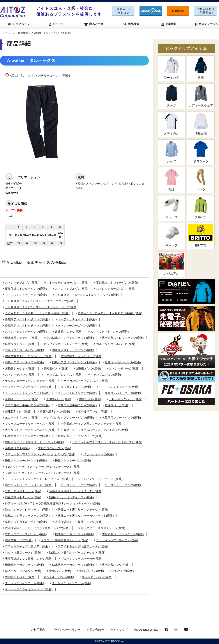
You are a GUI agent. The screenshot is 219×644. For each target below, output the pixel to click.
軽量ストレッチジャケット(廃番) (26, 460)
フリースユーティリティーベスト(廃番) (30, 424)
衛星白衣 (201, 124)
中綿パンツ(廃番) (60, 571)
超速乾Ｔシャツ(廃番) (69, 332)
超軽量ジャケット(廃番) (20, 368)
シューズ (172, 208)
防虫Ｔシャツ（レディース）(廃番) (27, 510)
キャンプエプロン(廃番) (106, 375)
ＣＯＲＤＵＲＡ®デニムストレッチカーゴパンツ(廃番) (40, 301)
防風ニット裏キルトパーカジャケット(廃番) (86, 516)
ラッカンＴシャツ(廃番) (76, 387)
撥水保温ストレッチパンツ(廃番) (73, 350)
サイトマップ (119, 630)
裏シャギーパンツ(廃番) (59, 577)
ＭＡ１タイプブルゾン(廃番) (23, 571)
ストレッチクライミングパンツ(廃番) (29, 589)
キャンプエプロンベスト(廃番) (63, 375)
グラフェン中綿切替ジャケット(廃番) (64, 540)
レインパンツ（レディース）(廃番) (100, 479)
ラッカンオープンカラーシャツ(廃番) (29, 387)
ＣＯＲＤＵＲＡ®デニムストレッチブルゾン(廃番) (87, 295)
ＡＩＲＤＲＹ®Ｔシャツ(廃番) (109, 332)
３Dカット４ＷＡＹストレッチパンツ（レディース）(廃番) (43, 473)
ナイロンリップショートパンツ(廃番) (70, 418)
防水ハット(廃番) (90, 399)
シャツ (172, 152)
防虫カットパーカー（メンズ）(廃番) (29, 485)
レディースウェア (201, 96)
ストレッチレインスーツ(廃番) (118, 387)
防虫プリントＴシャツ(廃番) (23, 497)
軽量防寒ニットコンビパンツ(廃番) (27, 436)
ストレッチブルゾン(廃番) (22, 283)
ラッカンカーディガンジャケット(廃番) (30, 381)
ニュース (56, 24)
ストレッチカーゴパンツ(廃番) (116, 289)
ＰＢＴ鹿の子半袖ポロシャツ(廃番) (27, 405)
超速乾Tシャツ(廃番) (18, 411)
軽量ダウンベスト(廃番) (20, 344)
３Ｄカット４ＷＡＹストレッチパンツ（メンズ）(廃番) (40, 454)
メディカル (172, 124)
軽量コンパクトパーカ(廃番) (123, 362)
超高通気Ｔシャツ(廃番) (93, 411)
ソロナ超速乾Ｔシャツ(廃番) (23, 491)
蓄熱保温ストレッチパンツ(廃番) (117, 283)
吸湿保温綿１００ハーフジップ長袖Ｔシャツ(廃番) (37, 528)
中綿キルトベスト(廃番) (20, 577)
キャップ (172, 236)
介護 (172, 180)
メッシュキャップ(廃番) (99, 454)
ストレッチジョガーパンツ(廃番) (67, 283)
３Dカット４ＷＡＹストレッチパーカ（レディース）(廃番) (43, 467)
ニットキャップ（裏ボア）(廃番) (117, 540)
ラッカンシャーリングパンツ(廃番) (86, 381)
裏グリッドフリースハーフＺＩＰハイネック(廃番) (96, 430)
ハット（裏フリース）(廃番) (23, 553)
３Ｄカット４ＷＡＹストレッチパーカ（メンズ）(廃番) (107, 442)
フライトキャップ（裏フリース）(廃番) (83, 546)
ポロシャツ (201, 152)
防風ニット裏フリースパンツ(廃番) (27, 516)
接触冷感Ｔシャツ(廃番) (55, 411)
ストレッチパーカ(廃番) (124, 368)
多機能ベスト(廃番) (17, 448)
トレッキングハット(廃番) (126, 399)
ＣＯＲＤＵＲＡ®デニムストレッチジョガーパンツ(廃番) (41, 307)
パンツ (201, 180)
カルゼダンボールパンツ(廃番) (25, 350)
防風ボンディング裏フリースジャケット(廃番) (93, 424)
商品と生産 (94, 24)
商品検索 (131, 24)
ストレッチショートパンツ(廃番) (26, 295)
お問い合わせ (95, 630)
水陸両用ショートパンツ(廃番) (121, 418)
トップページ (19, 24)
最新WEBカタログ (123, 11)
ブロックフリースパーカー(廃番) (26, 534)
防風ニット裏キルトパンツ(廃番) (26, 522)
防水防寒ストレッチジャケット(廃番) (70, 338)
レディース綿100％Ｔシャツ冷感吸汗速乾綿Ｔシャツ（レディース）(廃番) (52, 503)
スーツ (172, 96)
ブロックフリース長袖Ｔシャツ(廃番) (102, 528)
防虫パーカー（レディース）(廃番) (72, 497)
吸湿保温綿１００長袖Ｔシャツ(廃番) (79, 522)
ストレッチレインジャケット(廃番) (27, 393)
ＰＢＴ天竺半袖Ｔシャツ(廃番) (77, 405)
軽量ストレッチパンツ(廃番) (73, 460)
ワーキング (172, 68)
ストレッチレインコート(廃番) (25, 583)
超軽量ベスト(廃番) (56, 368)
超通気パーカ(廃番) (59, 399)
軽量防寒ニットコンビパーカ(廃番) (80, 436)
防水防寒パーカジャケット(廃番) (123, 534)
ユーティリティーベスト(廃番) (77, 319)
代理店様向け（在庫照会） (205, 11)
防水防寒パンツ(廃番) (19, 540)
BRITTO (201, 236)
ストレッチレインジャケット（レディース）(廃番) (37, 479)
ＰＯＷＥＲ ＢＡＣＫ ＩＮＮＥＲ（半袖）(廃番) (110, 313)
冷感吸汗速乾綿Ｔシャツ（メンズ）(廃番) (76, 491)
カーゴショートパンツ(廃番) (79, 485)
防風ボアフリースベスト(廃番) (25, 362)
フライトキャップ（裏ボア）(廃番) (27, 546)
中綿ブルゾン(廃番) (91, 571)
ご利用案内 (38, 630)
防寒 (201, 68)
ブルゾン (201, 208)
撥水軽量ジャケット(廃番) (22, 338)
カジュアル (172, 264)
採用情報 (178, 11)
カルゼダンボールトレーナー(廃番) (66, 344)
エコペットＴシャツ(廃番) (22, 418)
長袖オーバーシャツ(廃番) (22, 399)
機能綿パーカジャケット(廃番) (74, 534)
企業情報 (169, 24)
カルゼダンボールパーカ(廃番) (116, 344)
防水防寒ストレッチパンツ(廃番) (123, 338)
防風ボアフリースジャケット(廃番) (74, 362)
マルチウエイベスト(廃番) (55, 448)
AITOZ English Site (146, 630)
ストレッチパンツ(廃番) (20, 375)
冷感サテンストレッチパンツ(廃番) (27, 319)
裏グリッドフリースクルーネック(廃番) (30, 430)
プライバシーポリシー (66, 630)
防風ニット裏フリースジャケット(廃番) (83, 510)
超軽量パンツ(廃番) (89, 368)
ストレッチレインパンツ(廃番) (77, 393)
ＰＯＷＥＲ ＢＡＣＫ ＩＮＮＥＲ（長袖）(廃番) (37, 313)
